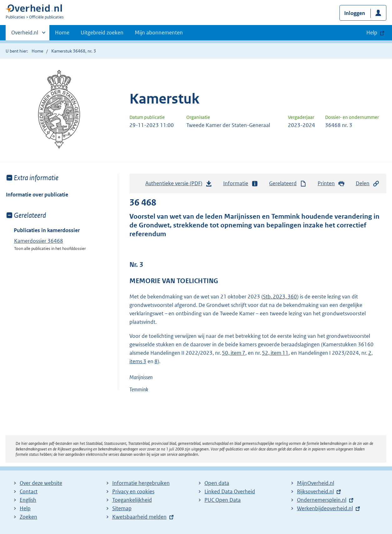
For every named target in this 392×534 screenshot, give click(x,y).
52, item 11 (275, 353)
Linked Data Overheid (230, 491)
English (28, 500)
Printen (331, 183)
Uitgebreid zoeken (102, 33)
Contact (29, 491)
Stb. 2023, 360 (280, 297)
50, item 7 (234, 353)
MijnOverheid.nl (316, 483)
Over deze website (41, 483)
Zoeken (28, 517)
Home (62, 33)
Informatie (241, 183)
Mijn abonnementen (159, 33)
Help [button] (372, 33)
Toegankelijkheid (132, 500)
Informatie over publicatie (37, 195)
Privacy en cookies (133, 491)
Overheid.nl (25, 34)
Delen (368, 183)
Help (25, 508)
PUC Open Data (223, 500)
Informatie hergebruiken (141, 483)
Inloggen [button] (355, 13)
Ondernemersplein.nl (322, 500)
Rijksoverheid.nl (315, 491)
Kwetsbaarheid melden (139, 517)
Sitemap (122, 508)
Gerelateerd (288, 183)
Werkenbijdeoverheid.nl (325, 508)
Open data (217, 483)
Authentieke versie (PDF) (179, 185)
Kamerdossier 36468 (39, 241)
